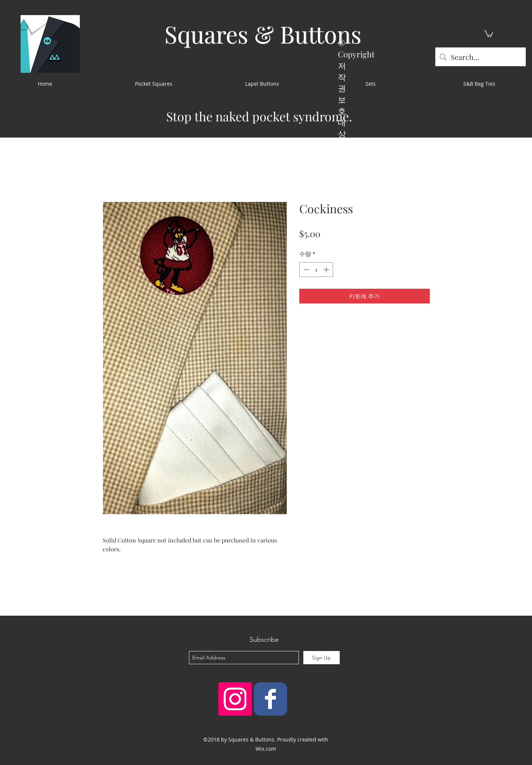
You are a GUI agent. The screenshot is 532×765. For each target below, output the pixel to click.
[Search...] (481, 57)
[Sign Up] (322, 658)
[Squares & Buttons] (270, 699)
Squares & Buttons (263, 34)
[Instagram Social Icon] (235, 699)
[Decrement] (306, 270)
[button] (489, 33)
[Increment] (327, 270)
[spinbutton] (316, 270)
